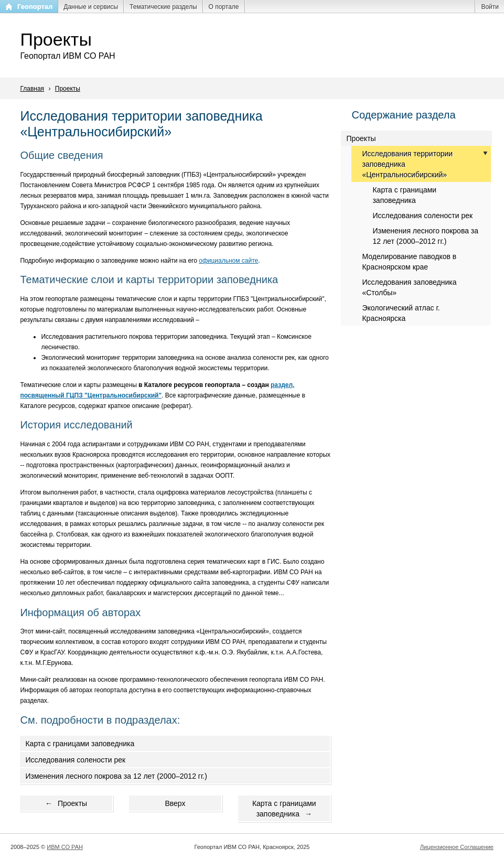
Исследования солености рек (75, 760)
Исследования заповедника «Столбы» (409, 287)
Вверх (175, 803)
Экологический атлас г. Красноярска (401, 313)
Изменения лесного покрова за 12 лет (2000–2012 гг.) (116, 776)
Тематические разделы (163, 7)
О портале (224, 7)
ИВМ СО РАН (65, 847)
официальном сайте (228, 261)
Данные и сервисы (91, 7)
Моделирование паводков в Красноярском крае (409, 262)
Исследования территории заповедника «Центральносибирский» (407, 164)
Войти (490, 7)
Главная (32, 89)
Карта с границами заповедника (80, 744)
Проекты (68, 89)
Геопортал (35, 7)
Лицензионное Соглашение (457, 847)
